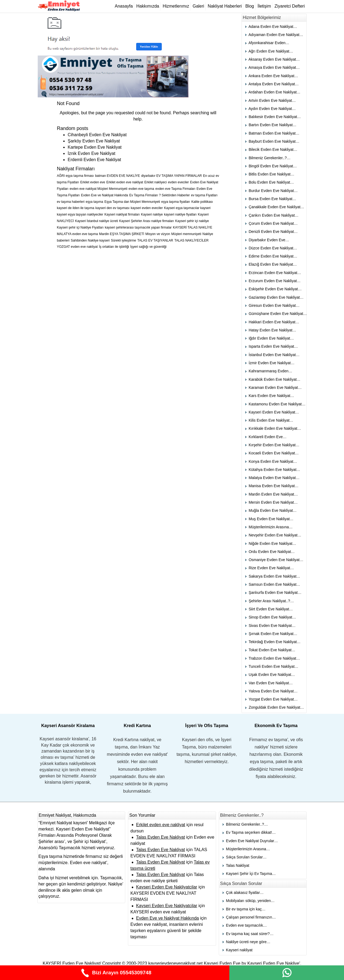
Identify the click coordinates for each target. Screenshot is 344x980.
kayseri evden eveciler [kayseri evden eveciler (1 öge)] (147, 208)
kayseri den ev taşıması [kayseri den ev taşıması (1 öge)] (113, 208)
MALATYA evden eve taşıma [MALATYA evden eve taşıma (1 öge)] (77, 234)
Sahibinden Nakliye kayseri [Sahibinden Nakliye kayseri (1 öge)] (90, 240)
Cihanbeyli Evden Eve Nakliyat (97, 135)
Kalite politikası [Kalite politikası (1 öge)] (202, 202)
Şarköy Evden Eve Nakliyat (94, 141)
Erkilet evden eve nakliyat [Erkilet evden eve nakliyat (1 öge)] (125, 182)
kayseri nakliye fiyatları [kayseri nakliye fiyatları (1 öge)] (180, 214)
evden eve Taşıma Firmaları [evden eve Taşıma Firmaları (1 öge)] (175, 189)
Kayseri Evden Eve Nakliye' (274, 963)
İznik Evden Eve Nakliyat (91, 153)
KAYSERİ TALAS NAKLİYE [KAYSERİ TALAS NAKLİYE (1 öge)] (192, 227)
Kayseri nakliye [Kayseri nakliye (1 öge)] (152, 214)
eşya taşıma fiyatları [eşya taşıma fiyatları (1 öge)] (176, 202)
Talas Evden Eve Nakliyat (161, 837)
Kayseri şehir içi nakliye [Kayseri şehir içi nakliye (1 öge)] (192, 221)
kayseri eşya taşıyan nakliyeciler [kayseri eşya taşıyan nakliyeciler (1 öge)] (80, 214)
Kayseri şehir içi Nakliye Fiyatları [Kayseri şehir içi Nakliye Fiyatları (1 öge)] (80, 227)
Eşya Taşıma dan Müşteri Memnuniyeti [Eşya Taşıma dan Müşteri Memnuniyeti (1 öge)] (132, 202)
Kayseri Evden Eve (223, 963)
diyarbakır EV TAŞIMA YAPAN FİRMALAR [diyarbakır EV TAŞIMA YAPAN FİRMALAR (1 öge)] (171, 176)
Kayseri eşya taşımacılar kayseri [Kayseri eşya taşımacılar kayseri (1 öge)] (187, 208)
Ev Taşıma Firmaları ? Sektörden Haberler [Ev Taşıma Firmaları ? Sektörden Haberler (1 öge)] (160, 195)
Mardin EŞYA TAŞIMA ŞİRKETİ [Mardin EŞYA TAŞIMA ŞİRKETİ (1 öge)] (122, 234)
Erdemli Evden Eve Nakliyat (94, 160)
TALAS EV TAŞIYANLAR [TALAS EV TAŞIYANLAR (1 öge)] (155, 240)
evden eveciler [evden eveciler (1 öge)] (178, 182)
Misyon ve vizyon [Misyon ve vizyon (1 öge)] (158, 234)
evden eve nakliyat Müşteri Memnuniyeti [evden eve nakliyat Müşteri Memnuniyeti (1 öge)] (98, 189)
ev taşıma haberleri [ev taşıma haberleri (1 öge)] (71, 202)
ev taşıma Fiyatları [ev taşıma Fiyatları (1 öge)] (204, 195)
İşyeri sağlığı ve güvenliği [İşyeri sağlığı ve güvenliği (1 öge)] (148, 247)
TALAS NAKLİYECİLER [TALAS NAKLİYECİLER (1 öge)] (192, 240)
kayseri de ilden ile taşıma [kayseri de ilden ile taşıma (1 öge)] (75, 208)
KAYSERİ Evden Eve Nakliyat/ (72, 963)
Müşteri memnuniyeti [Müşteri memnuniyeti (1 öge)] (186, 234)
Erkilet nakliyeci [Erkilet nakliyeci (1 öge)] (156, 182)
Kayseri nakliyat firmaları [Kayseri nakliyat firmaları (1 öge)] (122, 214)
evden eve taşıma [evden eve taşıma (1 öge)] (141, 189)
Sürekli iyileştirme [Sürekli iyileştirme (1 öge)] (123, 240)
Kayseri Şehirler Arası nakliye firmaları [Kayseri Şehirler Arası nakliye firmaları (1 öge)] (147, 221)
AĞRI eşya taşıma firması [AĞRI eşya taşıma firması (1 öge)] (75, 176)
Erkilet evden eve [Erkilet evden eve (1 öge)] (93, 182)
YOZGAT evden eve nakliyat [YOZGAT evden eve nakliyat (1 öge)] (77, 247)
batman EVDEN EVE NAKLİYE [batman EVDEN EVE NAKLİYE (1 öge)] (117, 176)
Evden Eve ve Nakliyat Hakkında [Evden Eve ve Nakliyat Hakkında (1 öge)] (104, 195)
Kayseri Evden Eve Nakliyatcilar (167, 887)
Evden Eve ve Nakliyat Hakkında (167, 918)
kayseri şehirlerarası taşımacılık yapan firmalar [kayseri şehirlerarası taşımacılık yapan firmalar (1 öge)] (138, 227)
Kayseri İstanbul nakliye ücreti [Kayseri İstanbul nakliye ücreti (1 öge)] (96, 221)
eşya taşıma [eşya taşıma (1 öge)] (95, 202)
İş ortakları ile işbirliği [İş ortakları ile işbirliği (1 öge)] (114, 247)
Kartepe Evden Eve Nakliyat (95, 147)
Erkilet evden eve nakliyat (161, 825)
